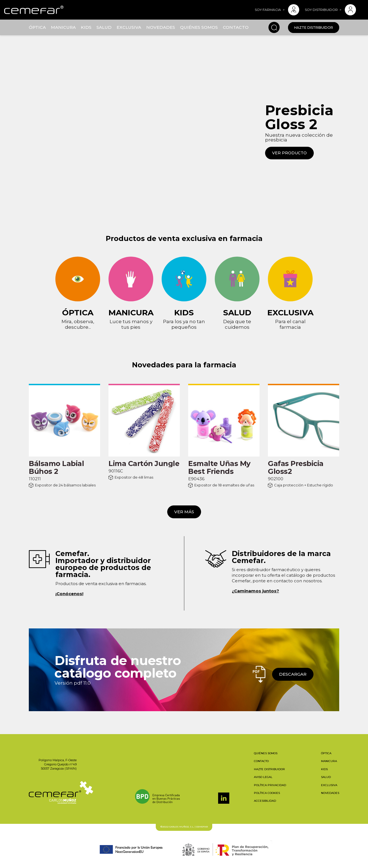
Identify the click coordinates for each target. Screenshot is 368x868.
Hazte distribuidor (314, 28)
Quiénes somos (199, 27)
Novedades (161, 27)
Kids (86, 27)
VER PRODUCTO (289, 153)
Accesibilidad (265, 801)
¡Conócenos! (69, 594)
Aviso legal (263, 777)
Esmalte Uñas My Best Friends (219, 467)
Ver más (184, 512)
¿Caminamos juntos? (255, 591)
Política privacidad (270, 785)
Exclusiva (129, 27)
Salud (104, 27)
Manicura (63, 27)
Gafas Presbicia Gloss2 (296, 467)
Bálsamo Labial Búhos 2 (56, 467)
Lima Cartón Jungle (144, 463)
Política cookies (267, 793)
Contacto (236, 27)
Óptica (37, 27)
